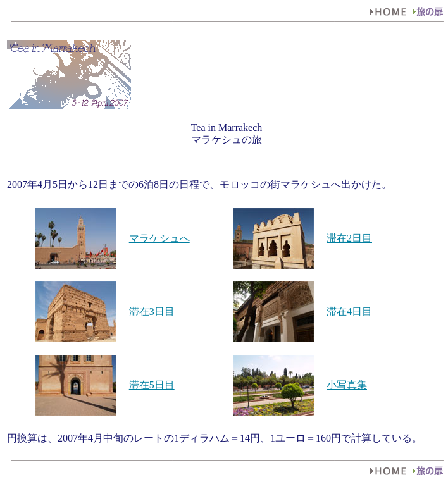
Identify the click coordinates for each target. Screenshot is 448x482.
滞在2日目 (349, 238)
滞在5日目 (152, 385)
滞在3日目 (152, 312)
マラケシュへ (159, 238)
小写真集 (347, 385)
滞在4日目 (349, 312)
